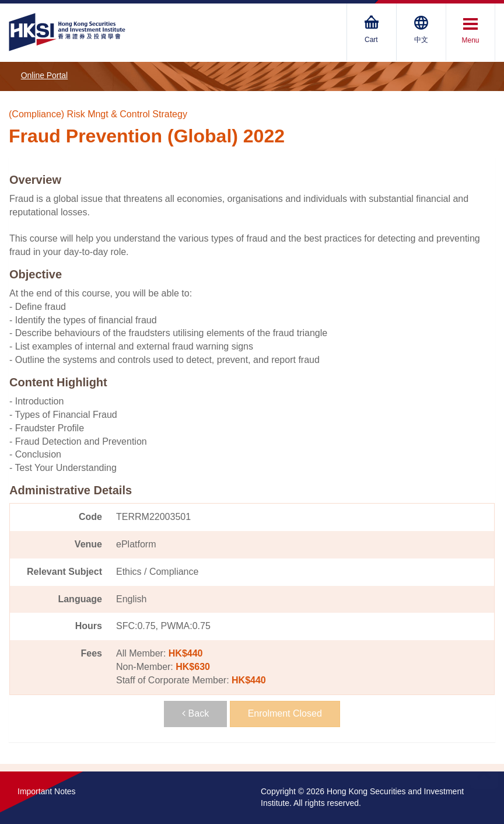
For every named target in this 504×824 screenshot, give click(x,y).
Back (195, 713)
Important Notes (47, 791)
